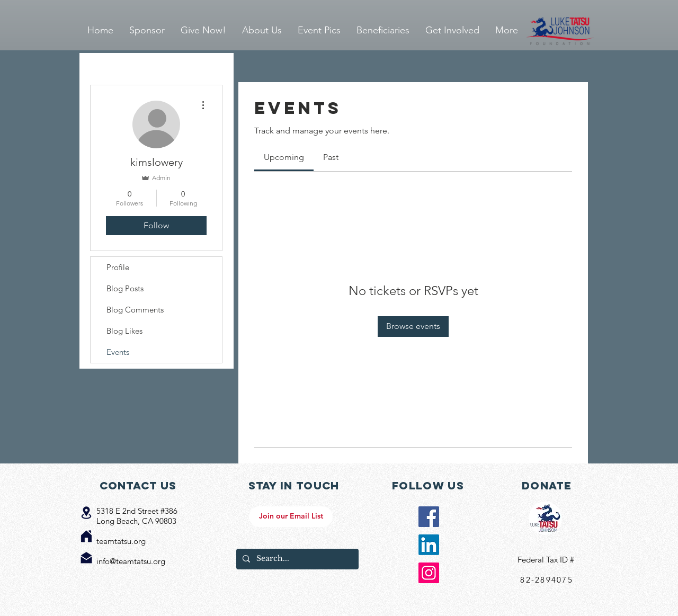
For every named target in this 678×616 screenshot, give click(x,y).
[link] (284, 157)
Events (118, 352)
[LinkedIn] (429, 545)
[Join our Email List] (291, 517)
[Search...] (296, 559)
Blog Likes (124, 331)
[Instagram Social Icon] (429, 573)
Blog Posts (125, 288)
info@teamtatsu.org (131, 561)
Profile (118, 267)
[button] (319, 30)
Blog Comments (135, 310)
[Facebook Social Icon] (429, 517)
